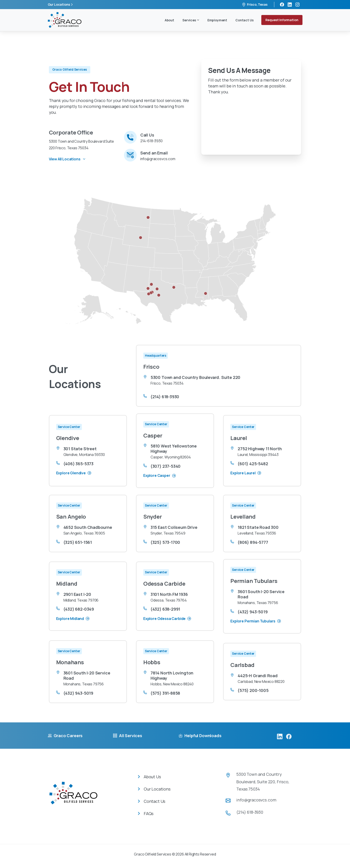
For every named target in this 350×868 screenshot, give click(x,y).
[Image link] (73, 796)
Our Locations (61, 5)
